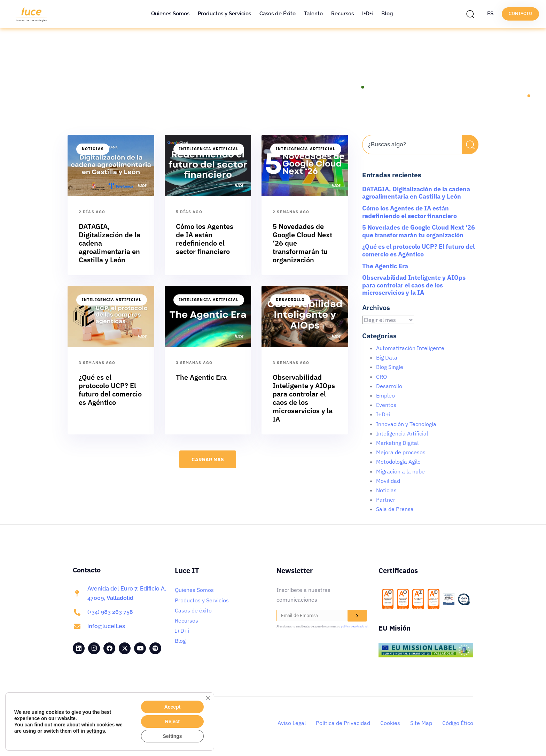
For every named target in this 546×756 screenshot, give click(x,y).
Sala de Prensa (395, 509)
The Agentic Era (385, 266)
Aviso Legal (292, 723)
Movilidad (388, 481)
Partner (386, 500)
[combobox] (412, 145)
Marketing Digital (397, 443)
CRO (381, 377)
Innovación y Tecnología (406, 424)
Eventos (386, 405)
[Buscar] (470, 145)
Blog (387, 14)
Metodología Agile (398, 462)
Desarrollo (290, 300)
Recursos (342, 14)
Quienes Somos (170, 14)
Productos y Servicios (224, 14)
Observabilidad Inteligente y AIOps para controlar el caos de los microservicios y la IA (414, 285)
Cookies (390, 723)
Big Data (387, 357)
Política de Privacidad (343, 723)
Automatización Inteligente (410, 348)
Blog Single (390, 367)
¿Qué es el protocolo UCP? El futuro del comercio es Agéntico (418, 250)
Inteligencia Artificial (209, 149)
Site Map (421, 723)
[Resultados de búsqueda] (412, 158)
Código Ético (458, 723)
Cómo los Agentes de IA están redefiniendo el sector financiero (409, 212)
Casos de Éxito (278, 14)
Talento (313, 14)
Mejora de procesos (401, 452)
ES (490, 14)
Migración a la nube (400, 471)
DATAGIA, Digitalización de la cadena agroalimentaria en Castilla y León (416, 193)
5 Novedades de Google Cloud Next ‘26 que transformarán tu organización (419, 231)
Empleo (385, 395)
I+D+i (368, 14)
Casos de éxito (193, 610)
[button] (472, 14)
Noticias (93, 149)
